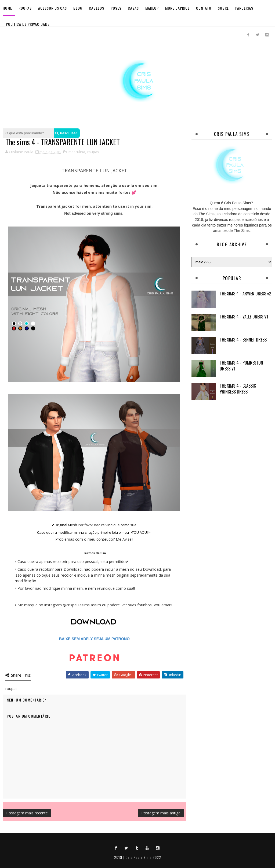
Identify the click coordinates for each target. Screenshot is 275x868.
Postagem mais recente (27, 813)
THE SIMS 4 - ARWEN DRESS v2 (245, 294)
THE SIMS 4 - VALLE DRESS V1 (244, 317)
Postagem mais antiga (161, 813)
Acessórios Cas (53, 8)
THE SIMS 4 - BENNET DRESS (243, 340)
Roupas (25, 8)
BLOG (78, 8)
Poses (116, 8)
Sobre (223, 8)
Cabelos (97, 8)
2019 (118, 857)
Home (7, 8)
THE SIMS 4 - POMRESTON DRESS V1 (241, 366)
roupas (93, 152)
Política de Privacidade (28, 24)
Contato (204, 8)
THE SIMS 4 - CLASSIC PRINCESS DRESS (238, 389)
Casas (133, 8)
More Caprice (177, 8)
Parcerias (244, 8)
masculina (77, 152)
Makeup (152, 8)
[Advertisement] (232, 439)
